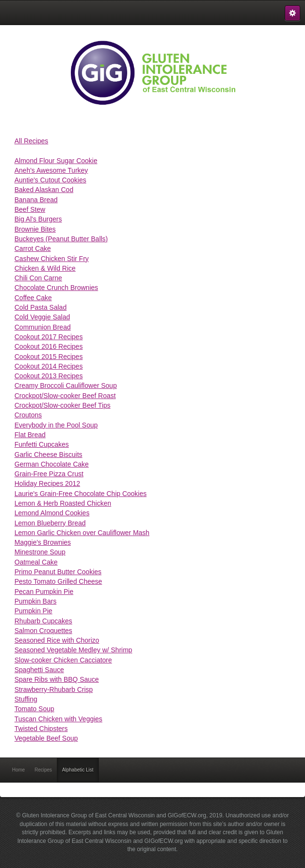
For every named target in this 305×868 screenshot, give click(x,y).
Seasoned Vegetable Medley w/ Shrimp (73, 650)
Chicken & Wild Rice (45, 268)
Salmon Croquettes (43, 631)
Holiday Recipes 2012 (47, 483)
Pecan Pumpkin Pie (44, 592)
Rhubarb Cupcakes (43, 621)
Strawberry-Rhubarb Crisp (54, 689)
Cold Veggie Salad (42, 317)
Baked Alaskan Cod (44, 190)
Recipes (43, 770)
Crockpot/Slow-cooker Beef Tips (62, 405)
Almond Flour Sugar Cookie (56, 161)
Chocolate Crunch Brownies (56, 288)
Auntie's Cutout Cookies (50, 180)
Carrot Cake (33, 248)
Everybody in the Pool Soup (56, 425)
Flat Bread (30, 435)
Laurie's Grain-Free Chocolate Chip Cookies (80, 494)
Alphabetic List (78, 770)
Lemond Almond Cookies (52, 513)
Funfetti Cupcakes (42, 444)
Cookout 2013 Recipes (49, 376)
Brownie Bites (35, 229)
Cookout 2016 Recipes (49, 346)
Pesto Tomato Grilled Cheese (58, 581)
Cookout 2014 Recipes (49, 366)
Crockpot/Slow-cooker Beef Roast (65, 396)
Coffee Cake (33, 298)
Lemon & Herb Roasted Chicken (63, 503)
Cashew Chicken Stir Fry (52, 259)
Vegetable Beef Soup (46, 738)
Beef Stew (30, 209)
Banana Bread (36, 200)
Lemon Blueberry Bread (50, 523)
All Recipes (31, 141)
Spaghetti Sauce (39, 670)
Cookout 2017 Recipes (49, 337)
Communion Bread (43, 327)
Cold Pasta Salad (40, 307)
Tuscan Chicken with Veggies (58, 719)
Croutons (28, 415)
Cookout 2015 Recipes (49, 357)
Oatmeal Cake (36, 562)
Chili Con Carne (38, 278)
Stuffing (26, 699)
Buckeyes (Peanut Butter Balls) (61, 239)
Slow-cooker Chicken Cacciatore (63, 660)
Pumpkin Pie (33, 611)
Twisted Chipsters (41, 729)
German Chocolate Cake (52, 464)
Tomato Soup (34, 709)
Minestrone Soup (40, 552)
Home (19, 770)
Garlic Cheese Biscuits (48, 455)
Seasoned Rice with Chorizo (57, 640)
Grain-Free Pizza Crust (49, 474)
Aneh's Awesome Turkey (51, 170)
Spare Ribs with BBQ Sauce (57, 679)
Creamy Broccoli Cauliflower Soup (66, 386)
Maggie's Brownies (43, 542)
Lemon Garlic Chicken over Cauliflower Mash (82, 533)
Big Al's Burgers (38, 219)
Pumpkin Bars (35, 601)
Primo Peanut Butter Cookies (58, 572)
